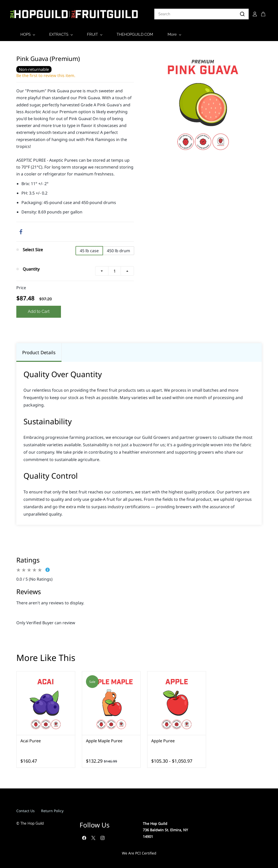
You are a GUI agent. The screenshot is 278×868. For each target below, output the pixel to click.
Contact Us (26, 810)
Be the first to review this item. (46, 74)
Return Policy (52, 810)
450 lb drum (118, 250)
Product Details (39, 351)
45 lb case (89, 250)
